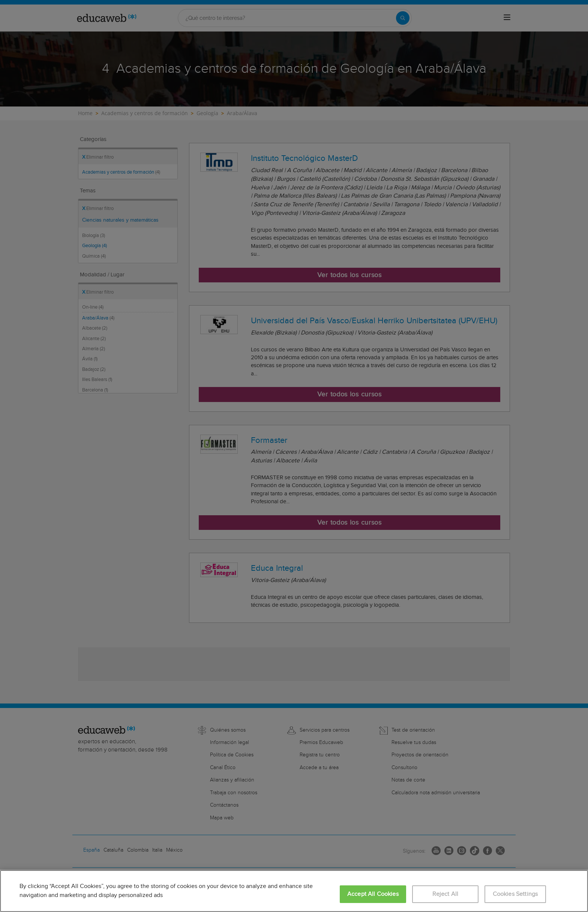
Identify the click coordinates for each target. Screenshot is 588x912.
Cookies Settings (515, 894)
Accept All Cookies (373, 894)
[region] (294, 891)
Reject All (445, 894)
